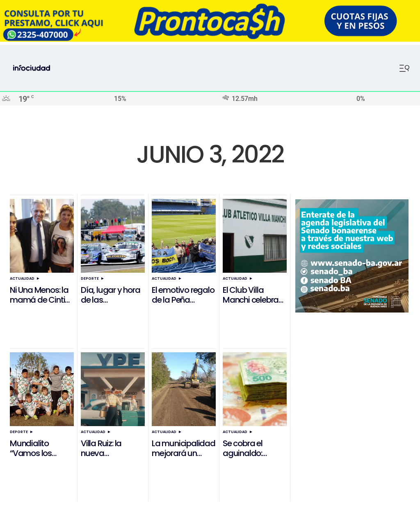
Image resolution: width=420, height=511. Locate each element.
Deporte (90, 278)
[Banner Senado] (352, 310)
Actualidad (22, 278)
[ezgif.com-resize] (210, 40)
